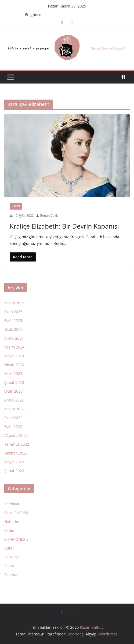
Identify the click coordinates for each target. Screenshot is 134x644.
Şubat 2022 (14, 471)
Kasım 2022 (14, 409)
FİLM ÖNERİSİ (16, 513)
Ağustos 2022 (16, 435)
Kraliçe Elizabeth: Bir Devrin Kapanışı (64, 226)
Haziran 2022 (16, 453)
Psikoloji (11, 557)
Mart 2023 (13, 374)
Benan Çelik (49, 216)
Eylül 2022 (13, 427)
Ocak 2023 (13, 391)
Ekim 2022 (13, 418)
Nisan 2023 (14, 365)
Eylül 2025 (13, 321)
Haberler (12, 522)
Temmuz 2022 (17, 444)
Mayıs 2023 (14, 356)
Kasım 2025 (14, 303)
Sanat (9, 566)
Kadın (16, 206)
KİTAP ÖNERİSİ (17, 539)
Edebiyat (12, 504)
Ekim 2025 (13, 312)
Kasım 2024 (14, 347)
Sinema (11, 575)
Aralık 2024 (14, 338)
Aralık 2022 (14, 400)
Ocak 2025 (13, 329)
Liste (8, 548)
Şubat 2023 (14, 382)
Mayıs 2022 (14, 462)
